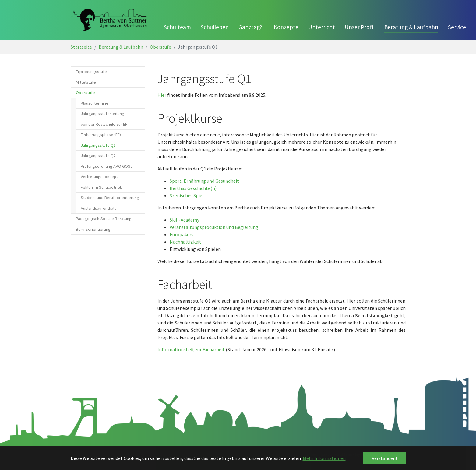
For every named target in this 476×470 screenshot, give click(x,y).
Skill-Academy (184, 220)
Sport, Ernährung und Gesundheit (204, 181)
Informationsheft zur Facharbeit (191, 349)
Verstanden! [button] (384, 458)
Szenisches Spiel (187, 195)
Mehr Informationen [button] (324, 458)
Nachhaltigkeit (185, 242)
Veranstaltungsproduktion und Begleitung (214, 227)
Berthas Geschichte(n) (193, 188)
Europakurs (182, 234)
